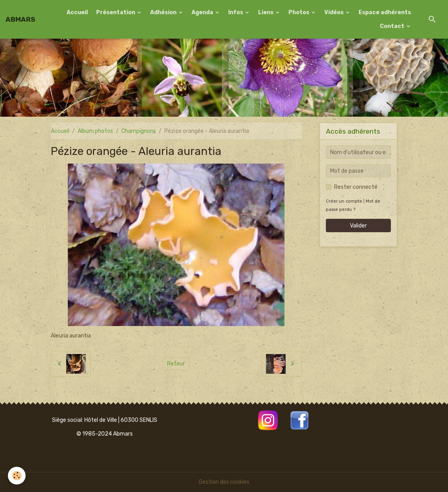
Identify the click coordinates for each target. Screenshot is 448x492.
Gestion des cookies (224, 482)
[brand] (20, 19)
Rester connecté (356, 187)
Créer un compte (344, 201)
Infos (236, 12)
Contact (393, 26)
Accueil (77, 12)
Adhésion (164, 12)
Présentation (116, 12)
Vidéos (335, 12)
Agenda (203, 12)
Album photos (95, 131)
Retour (176, 364)
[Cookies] (17, 476)
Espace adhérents (385, 12)
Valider (358, 226)
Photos (299, 12)
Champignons (139, 131)
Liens (266, 12)
